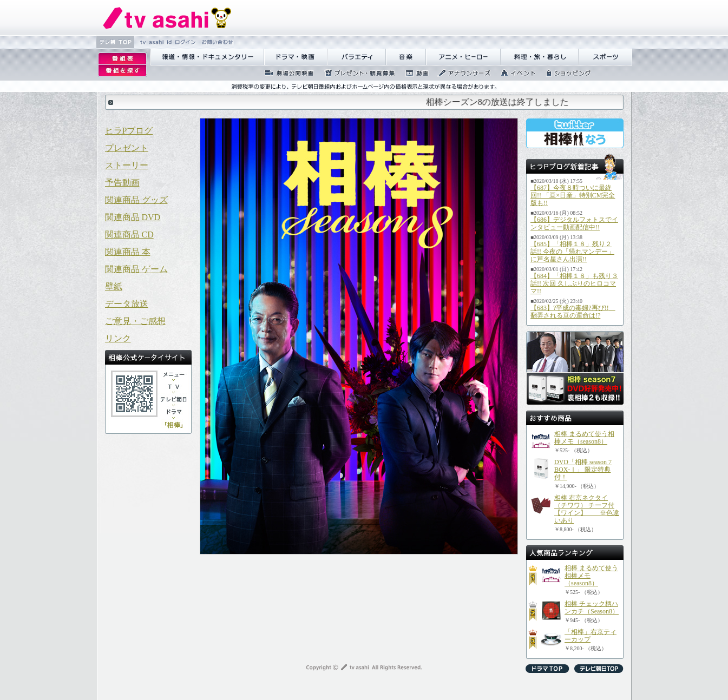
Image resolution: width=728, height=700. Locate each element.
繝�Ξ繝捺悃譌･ (167, 18)
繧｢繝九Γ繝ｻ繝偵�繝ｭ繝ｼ (463, 57)
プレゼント (127, 148)
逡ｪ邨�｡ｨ (122, 59)
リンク (118, 338)
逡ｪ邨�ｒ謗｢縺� (122, 71)
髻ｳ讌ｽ (406, 57)
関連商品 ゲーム (136, 269)
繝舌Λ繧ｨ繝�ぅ (357, 57)
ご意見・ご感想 (135, 321)
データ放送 (127, 304)
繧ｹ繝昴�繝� (605, 57)
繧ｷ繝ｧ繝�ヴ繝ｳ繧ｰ (565, 73)
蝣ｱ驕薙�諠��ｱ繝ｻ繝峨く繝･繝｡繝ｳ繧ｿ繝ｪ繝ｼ (207, 57)
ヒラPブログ (129, 131)
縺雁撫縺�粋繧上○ (216, 42)
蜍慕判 (413, 73)
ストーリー (127, 165)
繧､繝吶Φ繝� (515, 73)
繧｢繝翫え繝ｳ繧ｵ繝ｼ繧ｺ (461, 73)
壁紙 (114, 286)
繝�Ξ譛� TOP (115, 42)
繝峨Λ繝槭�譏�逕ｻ (296, 57)
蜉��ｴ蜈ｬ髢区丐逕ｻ (286, 73)
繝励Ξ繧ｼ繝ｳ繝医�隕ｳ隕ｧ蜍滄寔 (356, 73)
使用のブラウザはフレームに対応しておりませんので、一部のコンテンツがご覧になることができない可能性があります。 (364, 102)
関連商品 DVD (133, 217)
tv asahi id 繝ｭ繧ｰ (166, 42)
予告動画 (122, 183)
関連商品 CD (129, 235)
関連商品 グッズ (136, 200)
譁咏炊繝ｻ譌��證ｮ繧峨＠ (540, 57)
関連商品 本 (128, 252)
